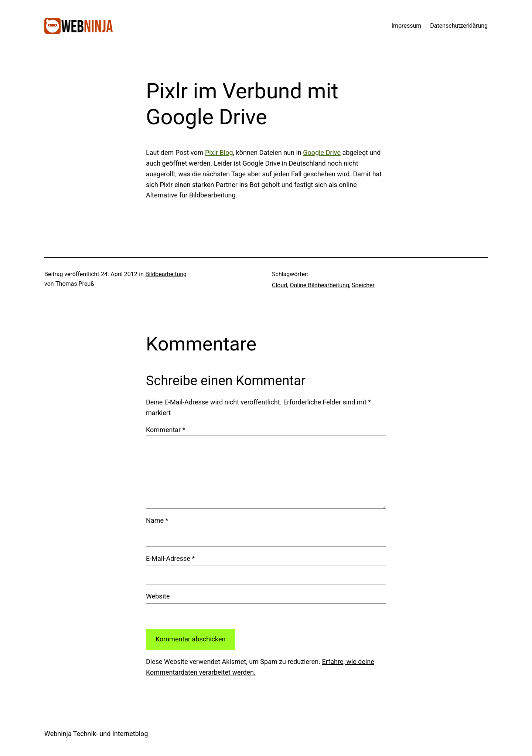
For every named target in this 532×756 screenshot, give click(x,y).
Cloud (279, 285)
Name (157, 520)
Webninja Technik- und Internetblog (96, 734)
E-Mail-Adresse (170, 558)
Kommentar (166, 430)
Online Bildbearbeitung (319, 285)
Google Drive (322, 152)
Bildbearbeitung (166, 274)
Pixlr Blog (219, 152)
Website (158, 596)
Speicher (363, 285)
